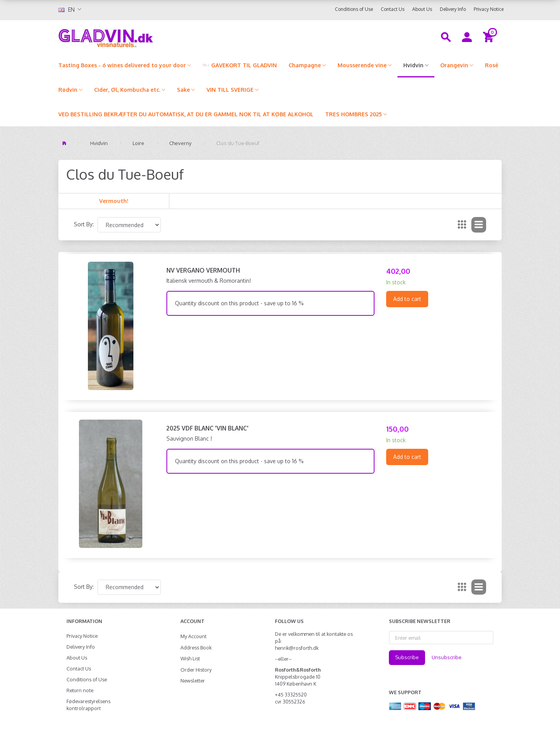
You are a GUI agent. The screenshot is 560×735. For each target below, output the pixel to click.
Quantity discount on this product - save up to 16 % (239, 303)
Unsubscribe (447, 657)
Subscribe (407, 657)
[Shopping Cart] (489, 37)
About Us (422, 9)
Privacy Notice (489, 9)
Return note (80, 690)
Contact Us (393, 9)
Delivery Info (453, 9)
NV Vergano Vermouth (203, 270)
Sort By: (84, 224)
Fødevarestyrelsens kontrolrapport (88, 705)
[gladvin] (138, 37)
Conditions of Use (354, 9)
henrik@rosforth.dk (297, 648)
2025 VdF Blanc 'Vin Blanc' (207, 428)
